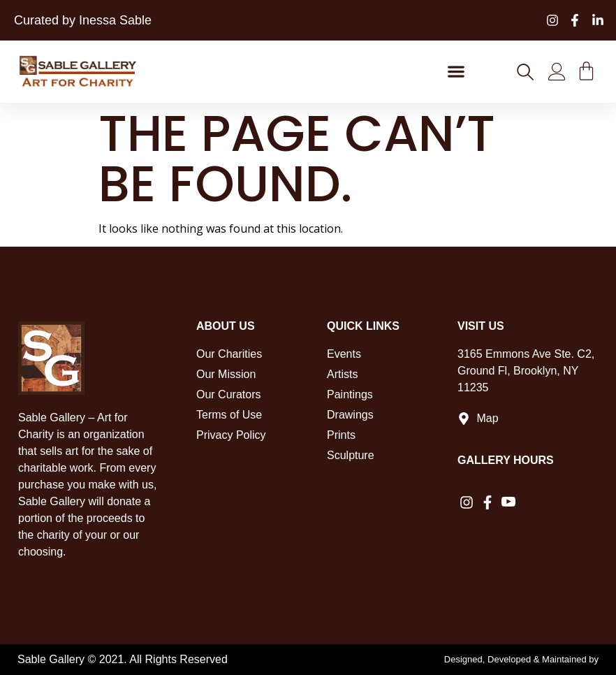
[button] (456, 72)
